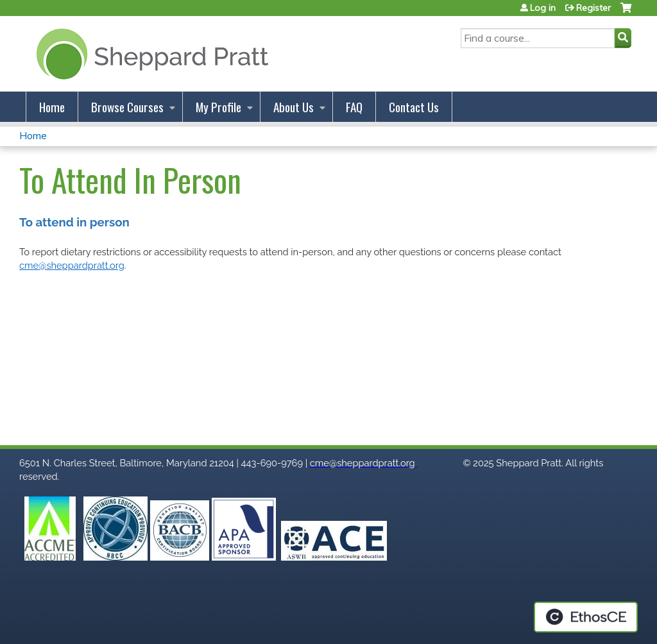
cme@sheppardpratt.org (72, 265)
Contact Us (414, 107)
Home (52, 107)
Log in (543, 8)
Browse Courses (127, 107)
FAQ (354, 107)
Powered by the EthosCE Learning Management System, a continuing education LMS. (586, 617)
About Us (294, 107)
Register (593, 8)
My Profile (218, 107)
